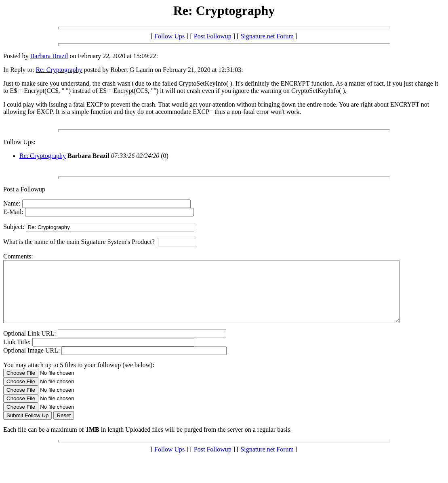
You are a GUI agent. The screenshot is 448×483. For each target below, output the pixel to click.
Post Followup (213, 36)
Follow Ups (169, 36)
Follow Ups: (19, 142)
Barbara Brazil (49, 56)
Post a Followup (24, 189)
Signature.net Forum (267, 36)
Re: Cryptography (59, 70)
